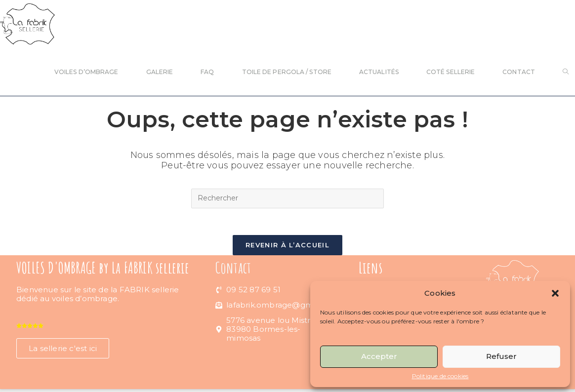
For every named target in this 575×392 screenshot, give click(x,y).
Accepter (379, 356)
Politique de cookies (440, 376)
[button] (555, 293)
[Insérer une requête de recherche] (287, 198)
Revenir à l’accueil (287, 248)
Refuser (501, 356)
